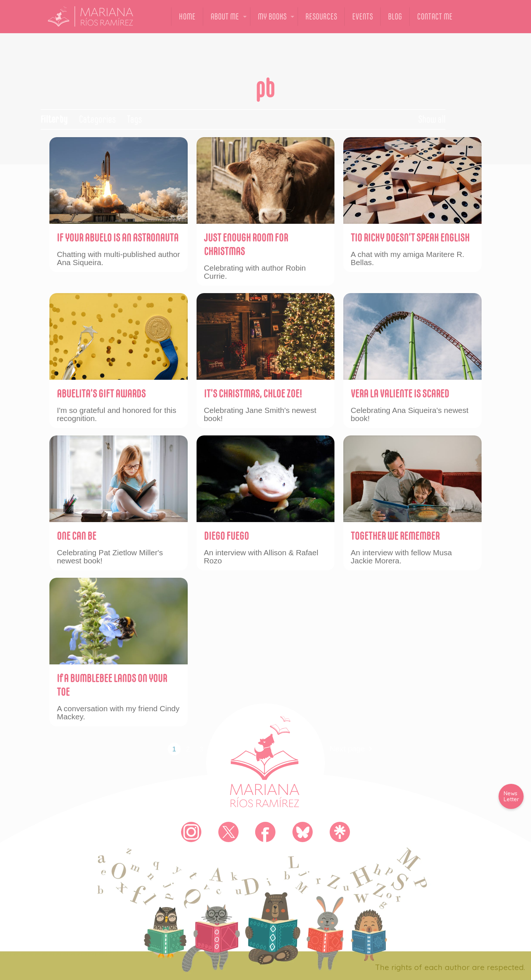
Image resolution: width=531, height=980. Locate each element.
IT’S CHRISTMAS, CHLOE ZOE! (253, 394)
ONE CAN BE (77, 536)
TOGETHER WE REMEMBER (395, 536)
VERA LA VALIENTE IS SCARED (400, 394)
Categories (97, 119)
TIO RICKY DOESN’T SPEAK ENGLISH (410, 238)
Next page (353, 749)
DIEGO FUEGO (226, 536)
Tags (134, 119)
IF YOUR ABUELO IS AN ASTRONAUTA (118, 238)
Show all (432, 119)
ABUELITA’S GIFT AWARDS (101, 394)
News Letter (511, 796)
